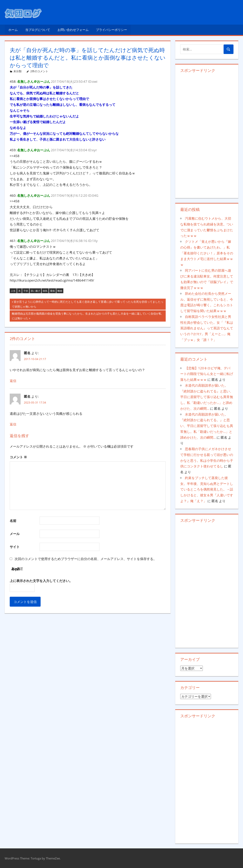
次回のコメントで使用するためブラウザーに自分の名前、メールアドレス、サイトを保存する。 (86, 559)
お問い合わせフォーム (73, 30)
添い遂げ (35, 291)
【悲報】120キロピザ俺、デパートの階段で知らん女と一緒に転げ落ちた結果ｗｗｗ (207, 374)
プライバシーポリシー (111, 30)
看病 (52, 291)
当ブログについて (38, 30)
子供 (26, 291)
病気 (45, 291)
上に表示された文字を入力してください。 (41, 581)
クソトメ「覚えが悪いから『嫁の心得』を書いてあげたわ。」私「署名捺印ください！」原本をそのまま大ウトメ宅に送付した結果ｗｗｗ (207, 253)
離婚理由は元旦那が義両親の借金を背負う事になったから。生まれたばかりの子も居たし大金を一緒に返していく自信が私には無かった (87, 316)
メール (15, 534)
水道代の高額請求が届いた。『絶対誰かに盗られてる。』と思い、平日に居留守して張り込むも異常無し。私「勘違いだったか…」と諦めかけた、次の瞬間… (207, 426)
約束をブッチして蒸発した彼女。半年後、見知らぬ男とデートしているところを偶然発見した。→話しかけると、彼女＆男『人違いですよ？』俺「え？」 (207, 489)
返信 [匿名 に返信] (13, 381)
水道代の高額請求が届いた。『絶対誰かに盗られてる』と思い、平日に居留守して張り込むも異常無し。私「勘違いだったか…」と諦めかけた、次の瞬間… (207, 397)
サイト (15, 547)
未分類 (17, 71)
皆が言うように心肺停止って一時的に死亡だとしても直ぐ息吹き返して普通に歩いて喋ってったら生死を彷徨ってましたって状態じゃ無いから (88, 304)
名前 (13, 521)
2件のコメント (39, 71)
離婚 (60, 291)
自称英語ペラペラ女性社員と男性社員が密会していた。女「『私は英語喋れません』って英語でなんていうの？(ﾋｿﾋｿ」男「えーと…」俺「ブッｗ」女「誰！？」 (207, 328)
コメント (18, 457)
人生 (13, 291)
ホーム (13, 30)
